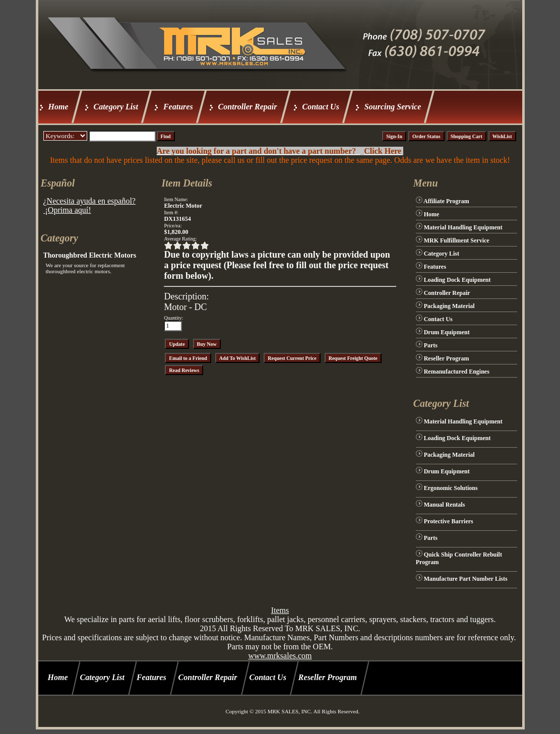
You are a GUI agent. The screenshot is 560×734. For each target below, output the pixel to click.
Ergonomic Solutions (451, 488)
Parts (431, 345)
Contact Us (321, 107)
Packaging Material (449, 306)
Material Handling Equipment (463, 227)
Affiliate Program (446, 201)
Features (178, 107)
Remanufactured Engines (457, 372)
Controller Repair (248, 107)
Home (58, 107)
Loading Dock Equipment (457, 280)
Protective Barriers (449, 521)
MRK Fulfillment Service (457, 240)
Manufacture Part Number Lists (466, 579)
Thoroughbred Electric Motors (90, 255)
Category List (116, 107)
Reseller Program (447, 358)
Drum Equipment (447, 332)
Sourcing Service (393, 107)
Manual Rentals (445, 505)
